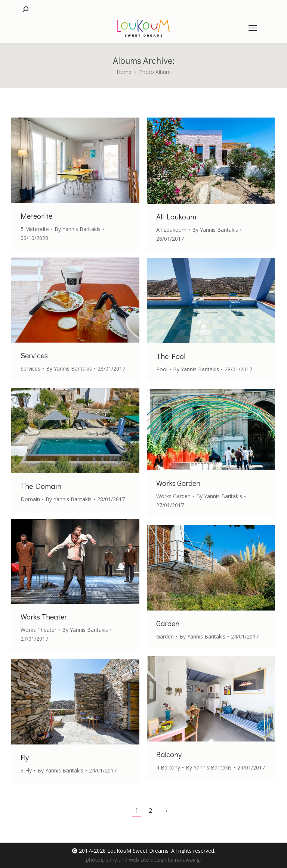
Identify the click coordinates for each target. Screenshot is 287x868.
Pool (162, 369)
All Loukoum (176, 216)
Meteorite (36, 216)
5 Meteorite (35, 229)
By (78, 229)
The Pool (171, 356)
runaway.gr (188, 860)
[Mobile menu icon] (253, 28)
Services (34, 355)
